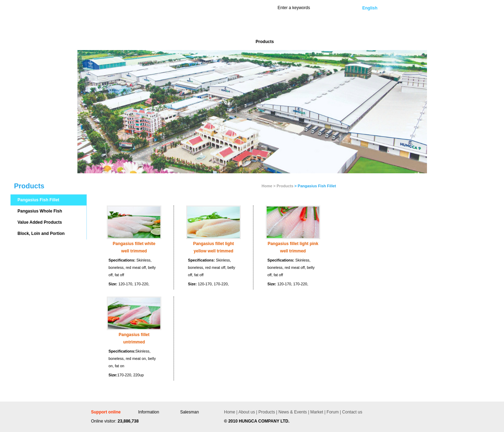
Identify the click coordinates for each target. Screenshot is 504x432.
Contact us (352, 412)
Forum (332, 412)
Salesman (190, 412)
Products (285, 186)
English (370, 8)
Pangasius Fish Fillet (38, 200)
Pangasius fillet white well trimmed (134, 247)
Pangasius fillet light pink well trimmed (293, 247)
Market (316, 412)
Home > (268, 186)
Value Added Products (40, 222)
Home (230, 412)
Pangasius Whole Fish (40, 211)
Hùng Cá (139, 25)
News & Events (292, 412)
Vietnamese (400, 8)
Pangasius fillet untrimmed (134, 338)
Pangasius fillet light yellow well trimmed (214, 247)
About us (247, 412)
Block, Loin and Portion (41, 234)
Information (149, 412)
